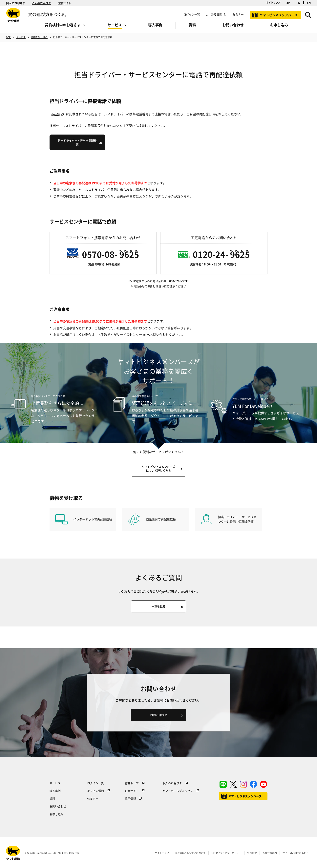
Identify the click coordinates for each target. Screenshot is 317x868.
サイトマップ (273, 3)
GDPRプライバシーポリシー (226, 853)
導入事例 (55, 791)
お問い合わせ (58, 806)
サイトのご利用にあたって (297, 853)
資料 (52, 798)
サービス (21, 37)
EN (298, 3)
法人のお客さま (41, 3)
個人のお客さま (16, 3)
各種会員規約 (270, 853)
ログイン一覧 (192, 14)
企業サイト (64, 3)
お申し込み (56, 814)
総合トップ (132, 783)
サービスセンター (129, 334)
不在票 (55, 114)
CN (309, 3)
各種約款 (252, 853)
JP (288, 3)
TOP (8, 37)
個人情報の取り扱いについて (190, 853)
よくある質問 (214, 14)
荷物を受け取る (39, 37)
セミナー (93, 798)
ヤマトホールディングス (178, 791)
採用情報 (130, 798)
